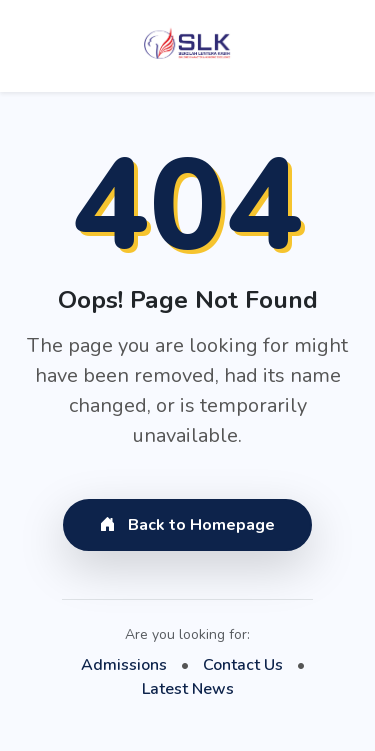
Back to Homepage (187, 525)
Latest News (188, 689)
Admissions (124, 665)
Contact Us (243, 665)
